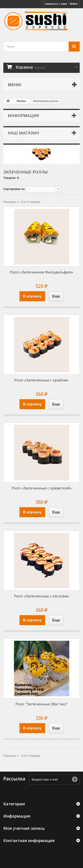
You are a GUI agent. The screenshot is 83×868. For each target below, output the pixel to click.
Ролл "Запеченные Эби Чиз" (41, 704)
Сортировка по (14, 189)
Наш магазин (23, 133)
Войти (74, 4)
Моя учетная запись (24, 828)
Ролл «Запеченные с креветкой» (42, 488)
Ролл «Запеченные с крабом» (41, 380)
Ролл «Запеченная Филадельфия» (41, 272)
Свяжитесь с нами (56, 4)
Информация (23, 116)
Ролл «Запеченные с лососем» (42, 596)
